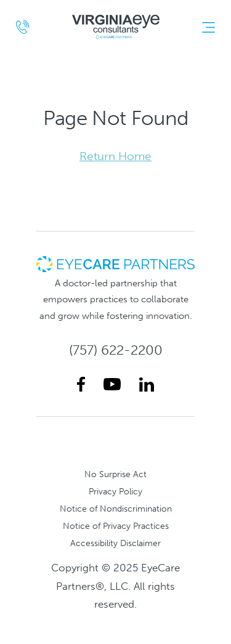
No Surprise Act (115, 474)
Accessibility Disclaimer (115, 543)
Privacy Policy (115, 491)
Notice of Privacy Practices (116, 526)
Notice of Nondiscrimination (116, 509)
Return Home (115, 156)
